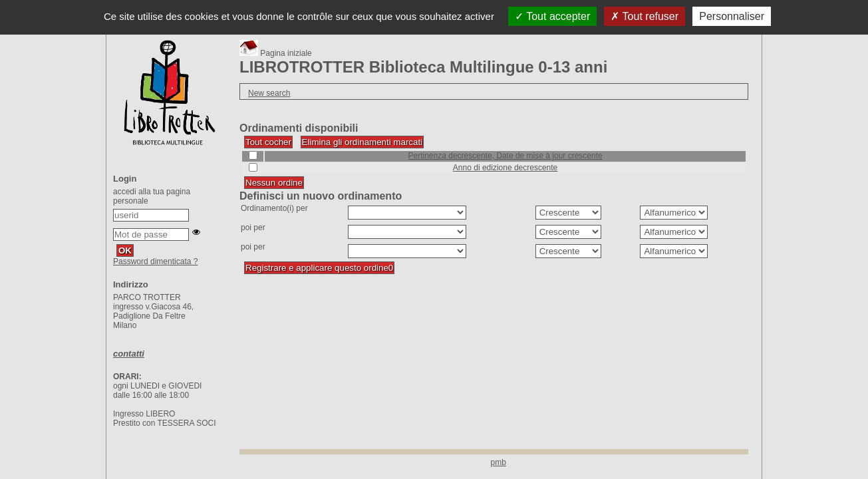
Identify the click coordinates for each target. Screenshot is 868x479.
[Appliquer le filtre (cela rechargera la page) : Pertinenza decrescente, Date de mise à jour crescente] (506, 156)
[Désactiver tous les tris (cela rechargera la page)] (274, 183)
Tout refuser (645, 16)
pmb (499, 462)
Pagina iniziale (276, 53)
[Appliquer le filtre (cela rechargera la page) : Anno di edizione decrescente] (505, 168)
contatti (129, 354)
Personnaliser (732, 16)
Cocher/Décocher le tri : (249, 151)
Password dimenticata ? (155, 261)
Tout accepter (552, 16)
